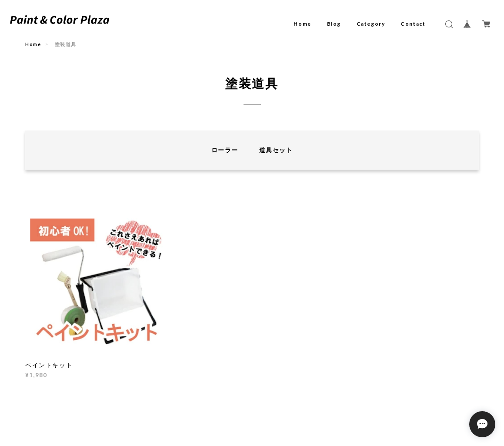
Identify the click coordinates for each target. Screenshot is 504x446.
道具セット (276, 150)
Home (302, 24)
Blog (334, 24)
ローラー (225, 150)
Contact (413, 24)
